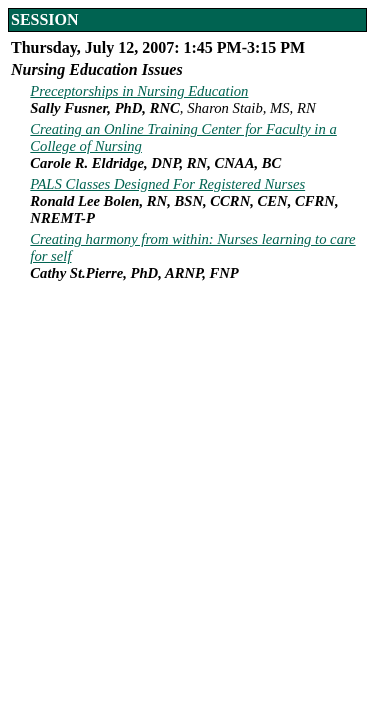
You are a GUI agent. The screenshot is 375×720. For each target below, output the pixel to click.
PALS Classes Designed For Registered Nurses (167, 184)
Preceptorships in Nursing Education (139, 91)
